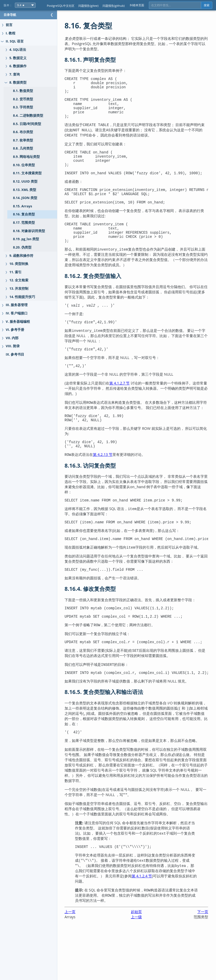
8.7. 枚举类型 (23, 140)
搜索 (207, 5)
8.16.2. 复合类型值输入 (103, 295)
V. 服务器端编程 (18, 322)
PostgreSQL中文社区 (61, 6)
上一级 (142, 967)
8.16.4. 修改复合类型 (101, 628)
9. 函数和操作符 (21, 256)
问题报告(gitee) (88, 6)
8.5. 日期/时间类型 (27, 124)
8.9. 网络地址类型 (26, 157)
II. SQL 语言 (15, 41)
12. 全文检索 (19, 280)
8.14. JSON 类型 (25, 198)
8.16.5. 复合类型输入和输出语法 (114, 735)
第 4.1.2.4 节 (185, 926)
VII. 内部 (12, 338)
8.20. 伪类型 (22, 247)
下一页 (203, 962)
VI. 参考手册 (15, 330)
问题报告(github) (114, 6)
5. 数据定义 (18, 58)
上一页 (80, 962)
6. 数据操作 (18, 66)
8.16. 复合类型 (24, 214)
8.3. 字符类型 (23, 107)
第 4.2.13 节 (113, 485)
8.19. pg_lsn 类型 (26, 239)
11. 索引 (15, 272)
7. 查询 (15, 74)
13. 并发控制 (19, 289)
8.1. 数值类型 (23, 91)
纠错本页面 (137, 5)
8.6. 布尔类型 (23, 132)
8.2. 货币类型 (23, 99)
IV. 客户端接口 (17, 313)
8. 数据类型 (18, 82)
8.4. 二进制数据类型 (28, 116)
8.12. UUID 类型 (25, 181)
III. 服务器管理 (17, 305)
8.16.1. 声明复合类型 (101, 60)
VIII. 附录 (13, 346)
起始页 (142, 962)
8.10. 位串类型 (24, 165)
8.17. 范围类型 (24, 223)
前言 (9, 25)
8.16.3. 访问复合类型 (101, 497)
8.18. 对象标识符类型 (29, 231)
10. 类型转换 (19, 264)
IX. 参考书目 (15, 354)
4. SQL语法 (18, 50)
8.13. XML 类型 (25, 190)
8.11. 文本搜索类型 (27, 173)
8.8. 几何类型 (23, 148)
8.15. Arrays (23, 206)
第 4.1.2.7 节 (130, 406)
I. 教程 (11, 33)
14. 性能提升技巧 (22, 297)
